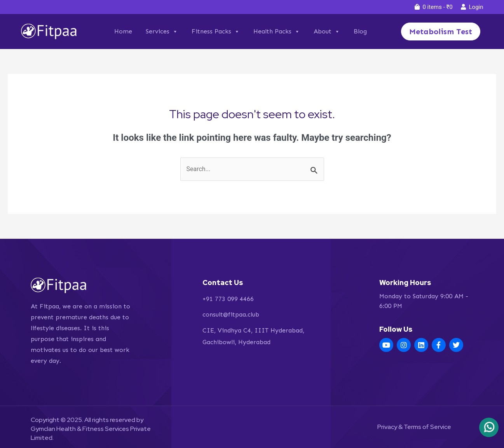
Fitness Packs (216, 31)
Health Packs (277, 31)
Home (123, 31)
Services (162, 31)
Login (472, 7)
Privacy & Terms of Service (414, 427)
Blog (360, 31)
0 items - (434, 7)
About (327, 31)
